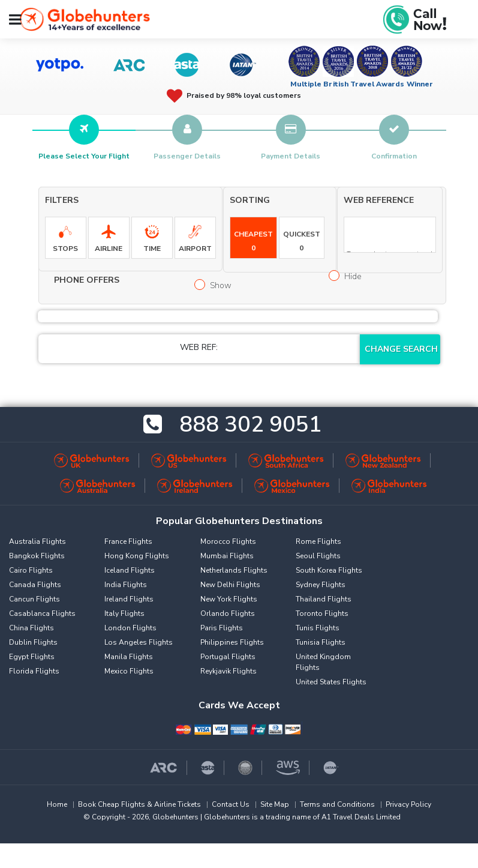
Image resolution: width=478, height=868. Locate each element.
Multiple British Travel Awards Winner (362, 84)
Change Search (401, 349)
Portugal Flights (228, 657)
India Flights (126, 585)
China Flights (31, 628)
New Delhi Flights (230, 585)
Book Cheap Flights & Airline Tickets (139, 804)
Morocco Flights (228, 541)
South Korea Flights (329, 570)
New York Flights (229, 599)
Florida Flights (34, 671)
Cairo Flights (31, 570)
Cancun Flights (34, 599)
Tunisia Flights (321, 642)
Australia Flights (37, 541)
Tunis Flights (318, 628)
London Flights (130, 628)
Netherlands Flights (234, 570)
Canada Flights (35, 585)
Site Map (275, 804)
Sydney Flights (321, 585)
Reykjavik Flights (229, 671)
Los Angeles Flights (139, 642)
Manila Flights (129, 657)
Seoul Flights (318, 556)
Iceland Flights (130, 570)
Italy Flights (124, 613)
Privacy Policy (408, 804)
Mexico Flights (129, 671)
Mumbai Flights (227, 556)
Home (57, 804)
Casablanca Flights (42, 613)
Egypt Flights (32, 657)
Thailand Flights (324, 599)
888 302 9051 (251, 425)
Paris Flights (222, 628)
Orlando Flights (228, 613)
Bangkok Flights (37, 556)
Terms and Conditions (337, 804)
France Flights (128, 541)
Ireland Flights (129, 599)
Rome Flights (318, 541)
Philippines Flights (232, 642)
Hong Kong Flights (137, 556)
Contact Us (231, 804)
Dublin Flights (33, 642)
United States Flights (331, 682)
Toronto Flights (322, 613)
